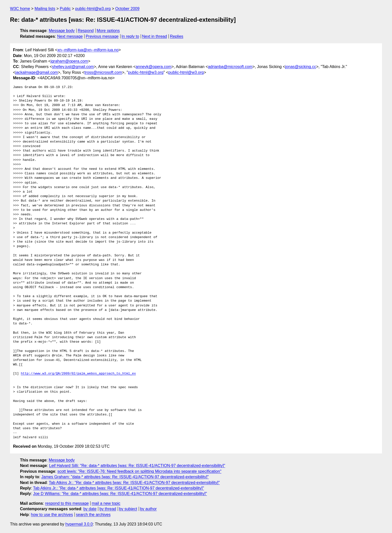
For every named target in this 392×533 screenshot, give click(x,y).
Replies (177, 36)
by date (90, 509)
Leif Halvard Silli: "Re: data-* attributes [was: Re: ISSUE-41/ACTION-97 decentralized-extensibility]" (137, 466)
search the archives (93, 515)
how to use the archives (52, 515)
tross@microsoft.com (103, 72)
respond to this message (67, 503)
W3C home (20, 9)
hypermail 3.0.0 (79, 524)
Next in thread (154, 36)
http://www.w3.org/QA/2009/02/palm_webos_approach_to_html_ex (78, 374)
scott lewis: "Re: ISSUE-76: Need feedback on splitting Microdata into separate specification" (139, 471)
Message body (62, 31)
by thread (108, 509)
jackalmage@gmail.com (36, 72)
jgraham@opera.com (69, 61)
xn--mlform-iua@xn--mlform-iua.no (88, 50)
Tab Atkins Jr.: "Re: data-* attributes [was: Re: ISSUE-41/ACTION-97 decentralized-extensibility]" (134, 483)
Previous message (102, 36)
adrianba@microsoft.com (230, 67)
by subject (128, 509)
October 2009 (127, 9)
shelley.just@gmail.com (73, 67)
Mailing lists (45, 9)
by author (148, 509)
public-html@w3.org (93, 9)
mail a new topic (106, 503)
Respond (86, 31)
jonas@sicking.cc (301, 67)
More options (108, 31)
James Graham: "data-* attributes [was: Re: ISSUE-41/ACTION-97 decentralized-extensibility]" (125, 477)
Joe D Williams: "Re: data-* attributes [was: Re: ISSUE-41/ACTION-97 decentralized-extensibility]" (120, 494)
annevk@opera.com (153, 67)
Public (65, 9)
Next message (70, 36)
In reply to (130, 36)
